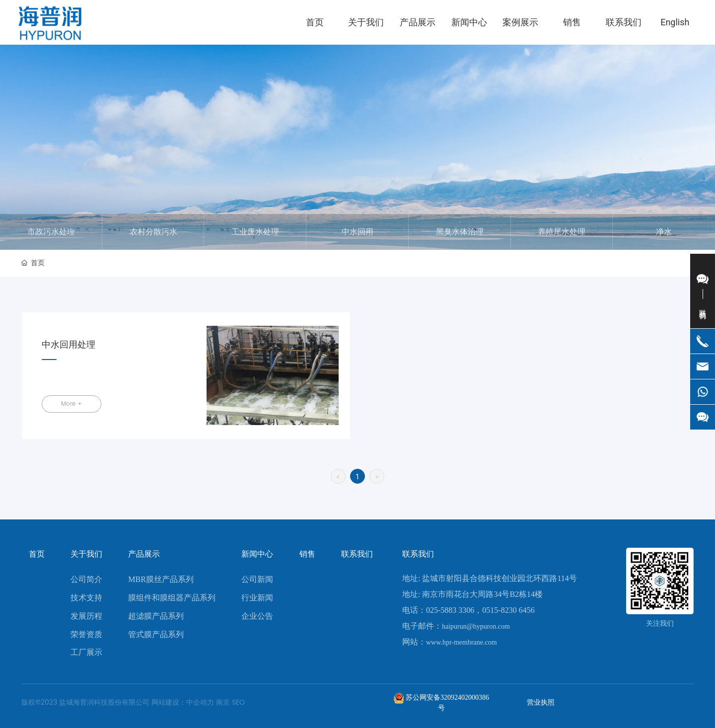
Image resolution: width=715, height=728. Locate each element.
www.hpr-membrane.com (462, 642)
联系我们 (418, 554)
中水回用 (357, 232)
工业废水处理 (255, 232)
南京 (223, 702)
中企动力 (200, 702)
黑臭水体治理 (460, 232)
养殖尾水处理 (562, 232)
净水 (664, 232)
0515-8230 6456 (508, 610)
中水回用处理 (69, 345)
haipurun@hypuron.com (476, 626)
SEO (238, 702)
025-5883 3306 (450, 610)
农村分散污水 (153, 232)
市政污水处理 (51, 232)
